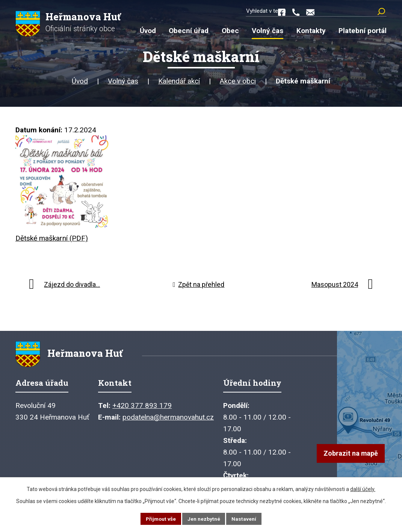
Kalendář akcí (179, 83)
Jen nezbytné (204, 518)
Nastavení (245, 518)
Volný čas (123, 83)
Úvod (80, 83)
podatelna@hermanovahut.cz (168, 421)
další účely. (363, 489)
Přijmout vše (161, 518)
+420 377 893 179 (142, 409)
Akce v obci (238, 83)
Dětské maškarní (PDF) (52, 240)
